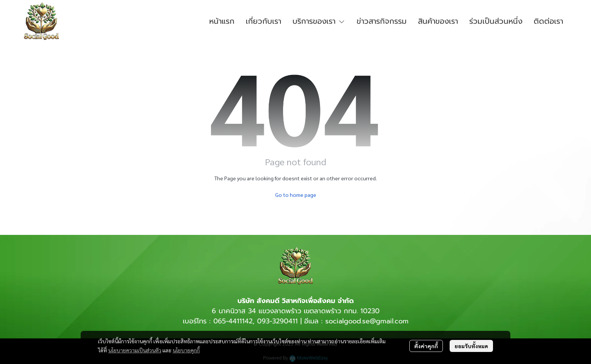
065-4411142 (233, 321)
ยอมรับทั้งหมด (471, 346)
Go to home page (296, 195)
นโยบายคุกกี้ (186, 350)
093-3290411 (277, 321)
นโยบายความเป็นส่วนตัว (135, 350)
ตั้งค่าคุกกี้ (426, 346)
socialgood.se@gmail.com (367, 321)
